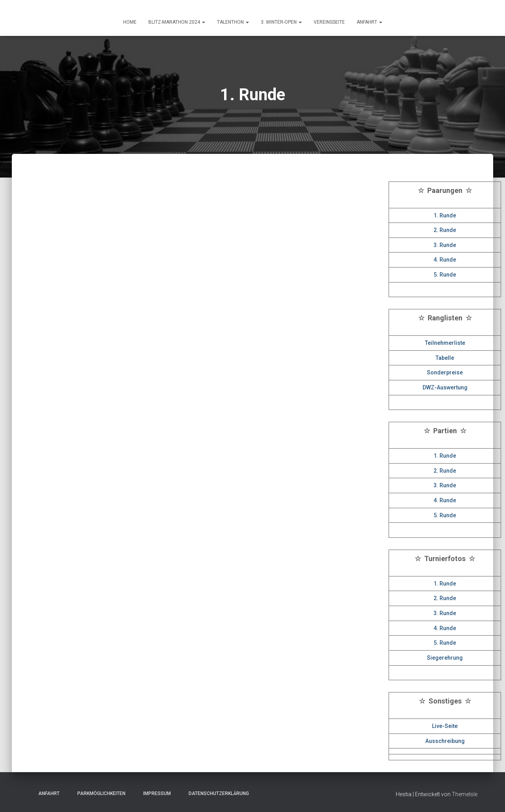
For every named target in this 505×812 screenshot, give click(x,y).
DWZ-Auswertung (445, 387)
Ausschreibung (445, 741)
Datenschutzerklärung (216, 793)
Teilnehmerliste (445, 343)
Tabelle (445, 358)
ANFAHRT (369, 22)
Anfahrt (47, 793)
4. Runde (445, 260)
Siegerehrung (445, 658)
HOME (130, 22)
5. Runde (445, 275)
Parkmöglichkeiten (99, 793)
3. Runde (445, 245)
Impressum (155, 793)
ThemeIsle (465, 794)
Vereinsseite (329, 22)
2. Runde (445, 230)
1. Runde (445, 215)
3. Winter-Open (281, 22)
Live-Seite (445, 726)
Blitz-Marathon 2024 (177, 22)
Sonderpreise (445, 372)
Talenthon (233, 22)
